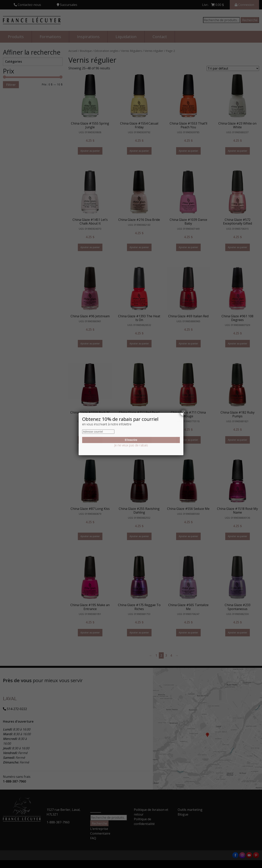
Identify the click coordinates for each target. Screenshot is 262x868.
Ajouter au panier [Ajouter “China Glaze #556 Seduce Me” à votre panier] (188, 536)
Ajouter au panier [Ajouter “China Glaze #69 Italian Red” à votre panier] (188, 344)
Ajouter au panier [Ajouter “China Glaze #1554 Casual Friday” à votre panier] (139, 151)
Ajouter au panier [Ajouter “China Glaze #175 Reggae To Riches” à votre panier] (139, 633)
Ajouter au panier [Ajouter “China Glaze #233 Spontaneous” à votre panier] (238, 633)
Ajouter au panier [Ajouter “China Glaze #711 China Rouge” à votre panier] (188, 440)
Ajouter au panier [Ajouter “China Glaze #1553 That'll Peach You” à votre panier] (188, 151)
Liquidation (126, 37)
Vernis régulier (154, 51)
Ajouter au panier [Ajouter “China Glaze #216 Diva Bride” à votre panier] (139, 247)
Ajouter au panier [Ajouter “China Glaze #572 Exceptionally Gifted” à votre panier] (238, 247)
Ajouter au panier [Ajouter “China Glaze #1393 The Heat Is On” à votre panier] (139, 344)
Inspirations (88, 37)
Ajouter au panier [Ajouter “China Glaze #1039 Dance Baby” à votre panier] (188, 247)
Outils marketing (190, 810)
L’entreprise (99, 829)
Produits (16, 37)
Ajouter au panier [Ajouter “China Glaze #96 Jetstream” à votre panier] (90, 344)
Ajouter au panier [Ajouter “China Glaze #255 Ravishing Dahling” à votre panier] (139, 536)
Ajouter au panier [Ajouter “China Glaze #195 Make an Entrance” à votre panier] (90, 633)
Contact (160, 37)
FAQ (93, 838)
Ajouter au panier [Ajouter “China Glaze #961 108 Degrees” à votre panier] (238, 344)
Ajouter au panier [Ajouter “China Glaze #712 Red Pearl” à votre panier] (139, 440)
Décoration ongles (106, 51)
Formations (50, 37)
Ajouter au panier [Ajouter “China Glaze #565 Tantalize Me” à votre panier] (188, 633)
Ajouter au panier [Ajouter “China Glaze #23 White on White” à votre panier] (238, 151)
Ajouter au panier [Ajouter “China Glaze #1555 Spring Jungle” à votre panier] (90, 151)
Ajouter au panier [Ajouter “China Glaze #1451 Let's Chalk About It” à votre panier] (90, 247)
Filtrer (11, 85)
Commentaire (100, 833)
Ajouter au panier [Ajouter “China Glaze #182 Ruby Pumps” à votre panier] (238, 440)
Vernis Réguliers (131, 51)
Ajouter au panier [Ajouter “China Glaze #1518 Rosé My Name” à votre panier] (238, 536)
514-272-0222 (15, 709)
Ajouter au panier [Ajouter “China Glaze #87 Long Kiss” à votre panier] (90, 536)
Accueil (73, 51)
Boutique (86, 51)
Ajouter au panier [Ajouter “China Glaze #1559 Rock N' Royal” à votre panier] (90, 440)
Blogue (183, 814)
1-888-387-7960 (14, 781)
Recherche (250, 20)
